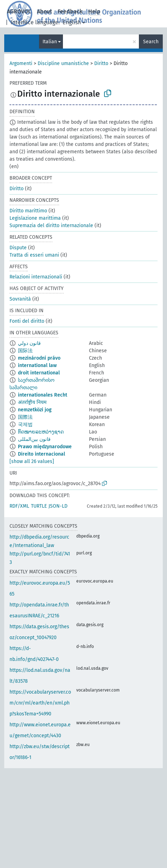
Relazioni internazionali (36, 277)
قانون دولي (29, 343)
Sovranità (20, 299)
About (44, 11)
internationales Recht (43, 395)
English (72, 22)
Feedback (70, 11)
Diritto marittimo (28, 211)
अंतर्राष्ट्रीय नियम (32, 402)
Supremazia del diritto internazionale (51, 226)
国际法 (25, 351)
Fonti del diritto (27, 321)
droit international (39, 373)
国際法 (25, 417)
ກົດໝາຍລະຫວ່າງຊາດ (41, 432)
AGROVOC (19, 11)
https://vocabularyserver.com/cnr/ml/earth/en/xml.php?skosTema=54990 (40, 703)
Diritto (101, 63)
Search (151, 42)
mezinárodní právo (39, 358)
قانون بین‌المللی (34, 439)
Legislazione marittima (35, 218)
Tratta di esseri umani (34, 255)
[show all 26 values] (32, 461)
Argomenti (21, 63)
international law (37, 365)
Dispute (18, 248)
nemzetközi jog (35, 410)
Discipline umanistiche (63, 63)
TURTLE (39, 506)
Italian (50, 42)
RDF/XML (19, 506)
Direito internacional (41, 454)
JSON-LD (58, 506)
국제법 (25, 425)
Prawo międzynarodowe (45, 447)
